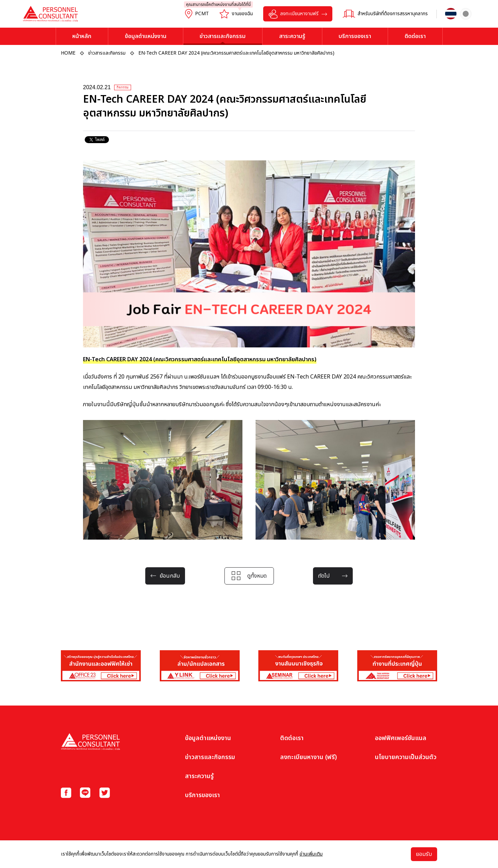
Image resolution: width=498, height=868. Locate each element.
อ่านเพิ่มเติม (311, 854)
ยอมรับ (424, 854)
